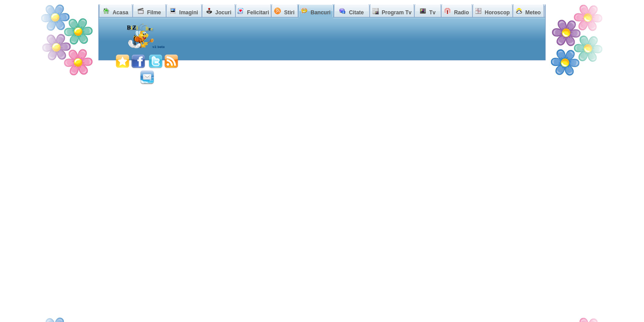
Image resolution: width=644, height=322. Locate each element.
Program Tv (396, 13)
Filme (154, 13)
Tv (432, 13)
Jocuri (223, 13)
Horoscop (497, 13)
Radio (461, 13)
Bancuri (320, 13)
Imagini (189, 13)
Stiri (289, 13)
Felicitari (258, 13)
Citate (356, 13)
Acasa (121, 13)
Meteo (533, 13)
